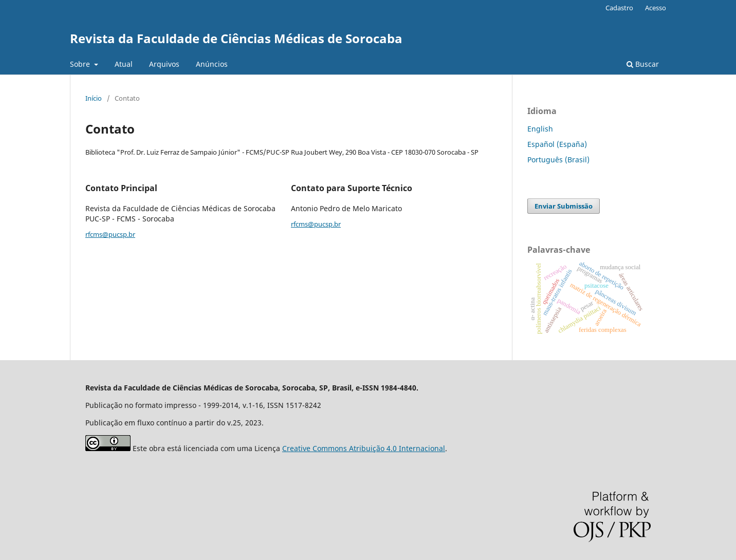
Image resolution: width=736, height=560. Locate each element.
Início (94, 98)
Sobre (81, 64)
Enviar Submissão (564, 206)
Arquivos (164, 64)
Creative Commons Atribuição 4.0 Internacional (364, 448)
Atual (124, 64)
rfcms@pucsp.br (110, 234)
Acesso (656, 8)
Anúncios (212, 64)
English (540, 129)
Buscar (643, 64)
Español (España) (557, 144)
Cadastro (619, 8)
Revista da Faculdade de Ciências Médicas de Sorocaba (236, 38)
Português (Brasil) (558, 160)
